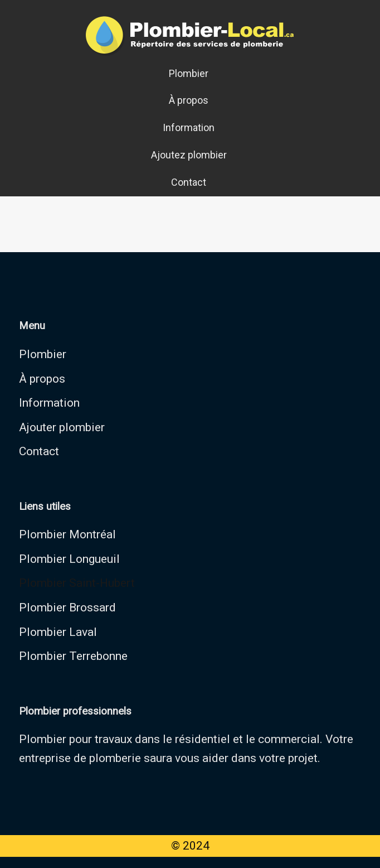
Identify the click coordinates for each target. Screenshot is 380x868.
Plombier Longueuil (69, 559)
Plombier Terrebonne (73, 656)
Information (189, 127)
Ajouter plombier (62, 427)
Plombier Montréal (67, 534)
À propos (189, 100)
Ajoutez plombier (189, 155)
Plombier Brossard (67, 607)
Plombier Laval (58, 632)
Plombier (189, 73)
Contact (189, 182)
